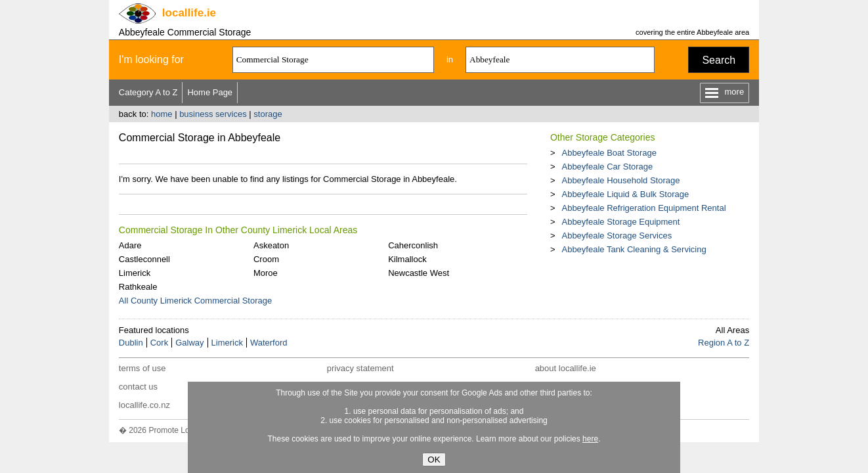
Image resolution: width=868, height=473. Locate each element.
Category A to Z (148, 92)
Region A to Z (724, 343)
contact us (138, 387)
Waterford (269, 343)
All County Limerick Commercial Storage (195, 301)
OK (434, 460)
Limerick (135, 273)
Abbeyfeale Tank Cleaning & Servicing (634, 249)
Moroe (266, 273)
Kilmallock (407, 259)
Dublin (131, 343)
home (162, 114)
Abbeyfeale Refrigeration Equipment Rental (643, 208)
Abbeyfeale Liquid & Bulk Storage (625, 194)
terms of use (142, 368)
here (590, 439)
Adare (130, 245)
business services (213, 114)
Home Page (210, 92)
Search (719, 60)
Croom (266, 259)
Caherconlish (413, 245)
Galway (189, 343)
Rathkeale (138, 287)
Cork (159, 343)
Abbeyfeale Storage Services (617, 236)
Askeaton (271, 245)
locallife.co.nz (144, 405)
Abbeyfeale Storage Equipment (620, 222)
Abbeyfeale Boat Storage (609, 153)
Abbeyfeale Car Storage (607, 167)
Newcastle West (419, 273)
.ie (189, 13)
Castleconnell (144, 259)
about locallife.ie (566, 368)
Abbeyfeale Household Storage (620, 180)
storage (268, 114)
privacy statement (360, 368)
